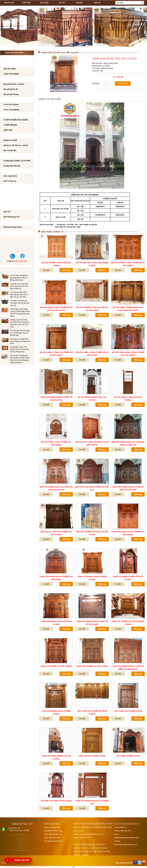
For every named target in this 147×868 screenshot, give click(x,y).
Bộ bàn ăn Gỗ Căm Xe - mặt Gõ (16, 145)
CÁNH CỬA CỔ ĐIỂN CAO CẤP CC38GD (92, 666)
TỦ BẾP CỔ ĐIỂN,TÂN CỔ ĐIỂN (16, 120)
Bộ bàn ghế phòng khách (15, 79)
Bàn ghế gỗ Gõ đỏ (11, 89)
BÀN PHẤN (7, 192)
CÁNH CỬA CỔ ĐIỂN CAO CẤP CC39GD (56, 666)
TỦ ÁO (6, 100)
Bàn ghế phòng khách (20, 820)
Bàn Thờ (7, 212)
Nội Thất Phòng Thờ (12, 207)
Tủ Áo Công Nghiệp (11, 110)
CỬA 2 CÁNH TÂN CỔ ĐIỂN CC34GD (128, 711)
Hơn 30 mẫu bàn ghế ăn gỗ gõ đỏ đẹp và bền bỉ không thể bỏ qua (19, 278)
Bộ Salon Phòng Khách (13, 227)
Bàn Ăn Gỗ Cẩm (10, 151)
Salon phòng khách (36, 820)
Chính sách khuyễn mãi (53, 834)
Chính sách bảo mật (52, 824)
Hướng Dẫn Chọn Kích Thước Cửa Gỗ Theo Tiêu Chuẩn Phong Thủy (20, 349)
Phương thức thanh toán (53, 841)
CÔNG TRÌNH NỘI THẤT (12, 59)
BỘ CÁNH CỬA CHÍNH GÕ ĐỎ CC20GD (56, 801)
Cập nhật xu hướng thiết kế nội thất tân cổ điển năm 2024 (20, 341)
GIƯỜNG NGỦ (8, 156)
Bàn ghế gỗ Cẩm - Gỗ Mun (14, 84)
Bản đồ (79, 3)
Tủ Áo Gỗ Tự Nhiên (11, 105)
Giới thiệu (26, 3)
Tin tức (62, 3)
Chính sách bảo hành (52, 838)
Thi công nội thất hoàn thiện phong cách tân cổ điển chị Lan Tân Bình (19, 295)
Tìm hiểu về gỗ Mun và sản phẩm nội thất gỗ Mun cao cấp (20, 303)
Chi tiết (46, 270)
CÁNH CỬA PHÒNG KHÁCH (14, 64)
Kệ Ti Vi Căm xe (10, 181)
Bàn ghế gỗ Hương (11, 94)
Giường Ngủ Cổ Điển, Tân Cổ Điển (17, 161)
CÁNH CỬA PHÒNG (11, 74)
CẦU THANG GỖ (9, 202)
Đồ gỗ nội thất (7, 820)
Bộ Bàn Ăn (8, 135)
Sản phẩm (44, 3)
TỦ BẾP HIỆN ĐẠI (10, 125)
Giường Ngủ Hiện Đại (12, 166)
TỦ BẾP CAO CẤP (10, 115)
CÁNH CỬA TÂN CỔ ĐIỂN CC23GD (92, 756)
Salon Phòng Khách (12, 222)
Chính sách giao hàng (52, 827)
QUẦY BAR (8, 130)
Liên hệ (97, 3)
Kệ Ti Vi (6, 171)
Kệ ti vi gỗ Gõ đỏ (10, 176)
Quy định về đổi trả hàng (53, 831)
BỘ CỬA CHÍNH (10, 69)
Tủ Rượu (7, 197)
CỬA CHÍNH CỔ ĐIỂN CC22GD (128, 756)
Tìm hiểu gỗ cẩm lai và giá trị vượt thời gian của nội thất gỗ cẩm (20, 333)
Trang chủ (9, 3)
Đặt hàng (66, 270)
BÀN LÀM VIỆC (9, 187)
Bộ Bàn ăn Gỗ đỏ (10, 140)
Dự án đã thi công (11, 232)
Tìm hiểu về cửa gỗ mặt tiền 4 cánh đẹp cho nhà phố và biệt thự (19, 286)
